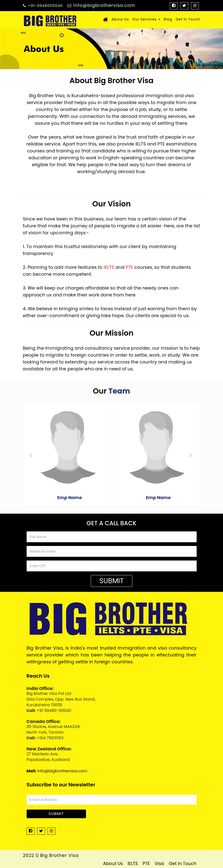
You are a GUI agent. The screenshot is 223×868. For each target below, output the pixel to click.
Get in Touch (183, 863)
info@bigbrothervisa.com (104, 5)
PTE (129, 267)
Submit (111, 581)
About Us (120, 19)
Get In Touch (188, 19)
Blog (168, 19)
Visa (159, 863)
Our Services (146, 19)
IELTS (109, 267)
